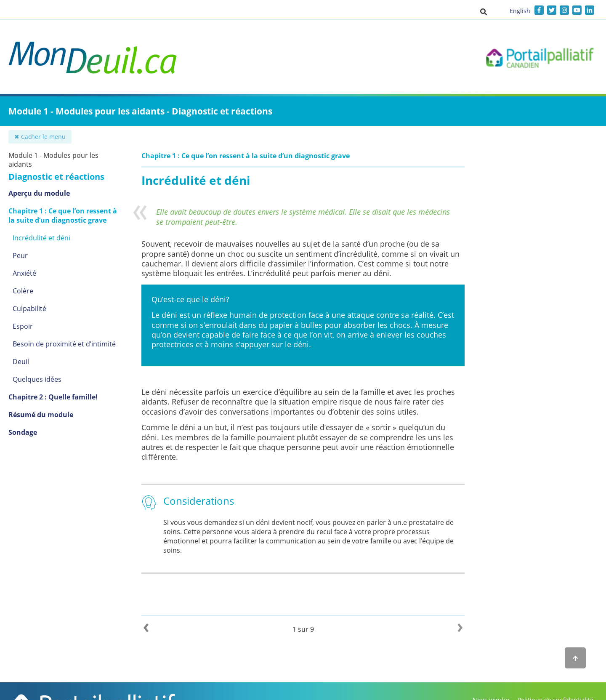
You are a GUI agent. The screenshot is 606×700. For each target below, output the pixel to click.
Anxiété (24, 273)
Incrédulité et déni (41, 238)
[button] (484, 11)
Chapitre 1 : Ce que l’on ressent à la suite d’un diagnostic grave (63, 216)
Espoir (23, 326)
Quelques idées (37, 379)
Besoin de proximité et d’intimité (64, 344)
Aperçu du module (39, 193)
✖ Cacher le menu (40, 137)
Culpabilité (29, 309)
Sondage (23, 432)
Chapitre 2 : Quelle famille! (53, 397)
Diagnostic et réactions (56, 177)
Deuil (21, 362)
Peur (20, 256)
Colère (23, 291)
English (520, 11)
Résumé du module (41, 415)
